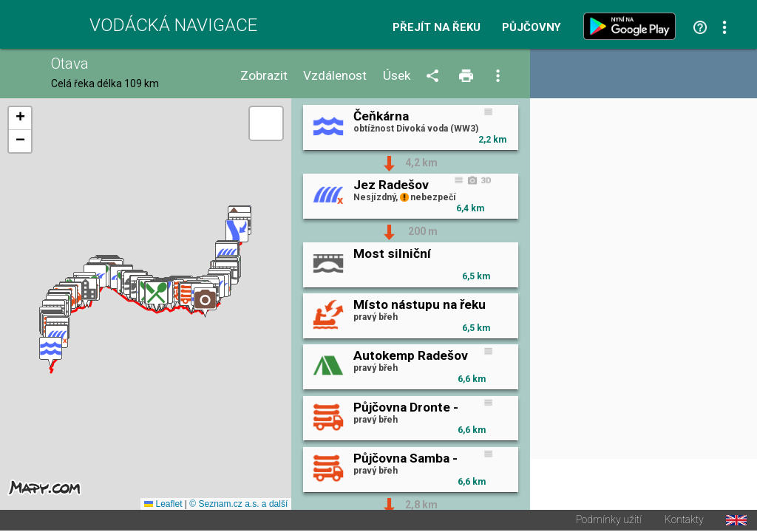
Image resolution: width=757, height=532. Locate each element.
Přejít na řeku (437, 28)
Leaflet (163, 505)
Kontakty (684, 522)
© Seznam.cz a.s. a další (238, 505)
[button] (51, 353)
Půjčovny (532, 28)
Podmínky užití (609, 522)
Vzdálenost (335, 76)
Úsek (397, 76)
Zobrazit (264, 76)
